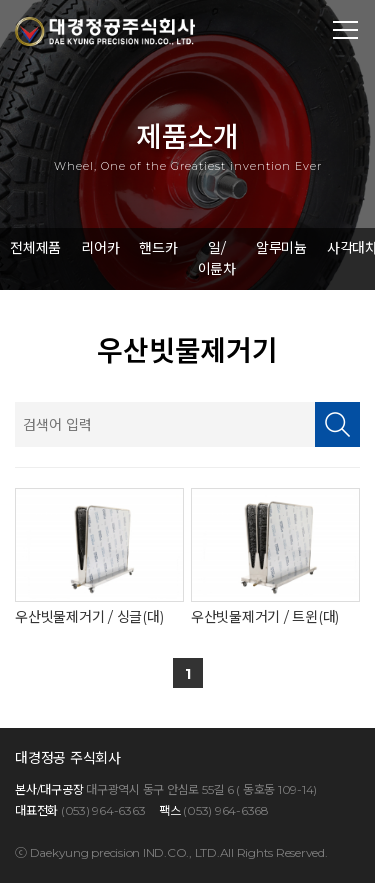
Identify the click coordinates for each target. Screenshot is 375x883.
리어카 (100, 248)
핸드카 (158, 248)
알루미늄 (281, 248)
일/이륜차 (217, 258)
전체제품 (35, 248)
